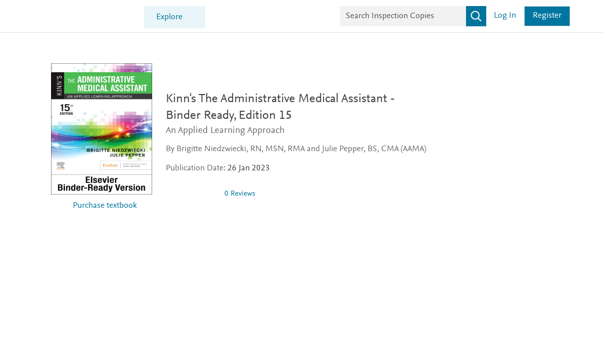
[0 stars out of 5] (191, 194)
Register (547, 16)
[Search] (476, 16)
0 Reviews (240, 194)
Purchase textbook (105, 206)
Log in (505, 16)
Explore (169, 17)
